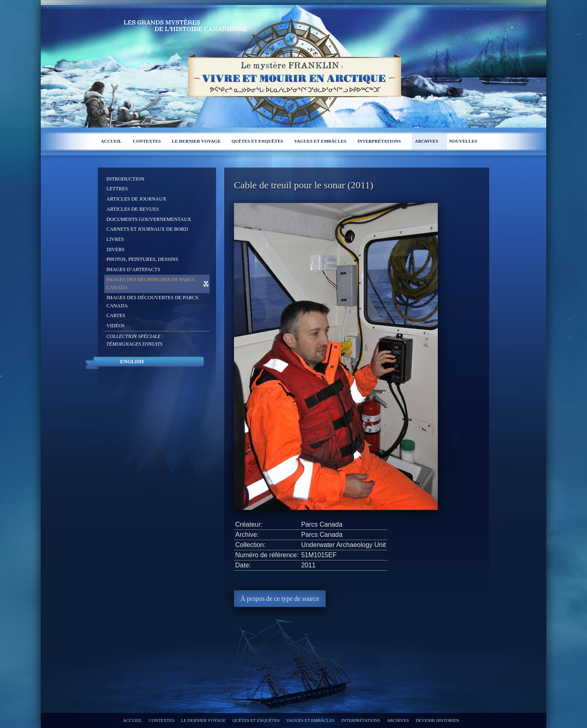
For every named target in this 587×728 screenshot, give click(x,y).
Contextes (147, 141)
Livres (115, 239)
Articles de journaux (136, 199)
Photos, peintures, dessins (142, 259)
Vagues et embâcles (320, 141)
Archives (427, 141)
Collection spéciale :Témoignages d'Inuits (135, 340)
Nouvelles (463, 141)
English (132, 362)
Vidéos (116, 326)
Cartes (116, 315)
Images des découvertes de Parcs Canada (152, 302)
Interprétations (379, 141)
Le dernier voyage (196, 141)
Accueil (111, 141)
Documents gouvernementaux (149, 219)
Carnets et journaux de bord (147, 229)
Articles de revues (133, 209)
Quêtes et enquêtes (257, 141)
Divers (115, 249)
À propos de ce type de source (280, 599)
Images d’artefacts (133, 269)
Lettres (117, 189)
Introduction (125, 179)
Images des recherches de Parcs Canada (151, 284)
